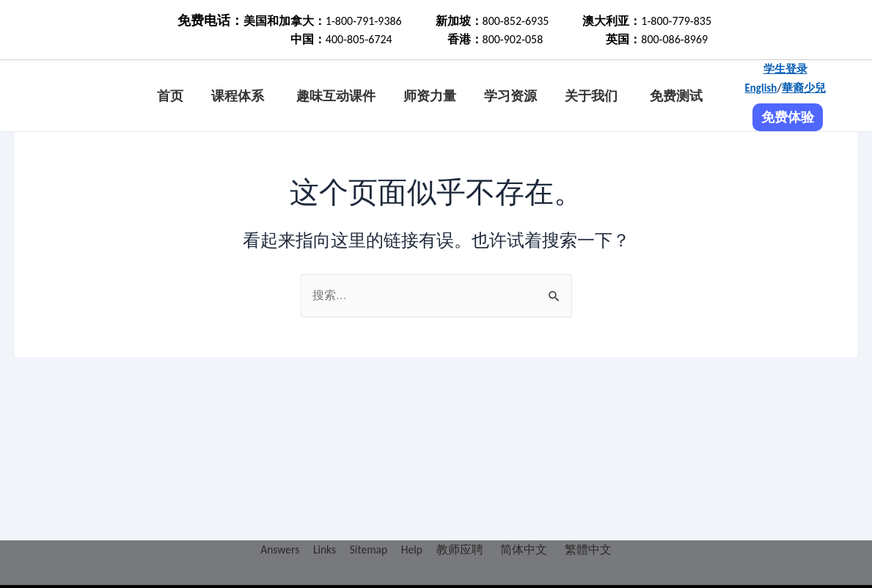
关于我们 (591, 96)
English (761, 88)
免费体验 (788, 117)
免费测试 (676, 96)
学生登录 (785, 69)
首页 (170, 96)
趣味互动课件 (336, 96)
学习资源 (510, 96)
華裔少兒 (804, 88)
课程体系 (238, 96)
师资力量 (430, 96)
